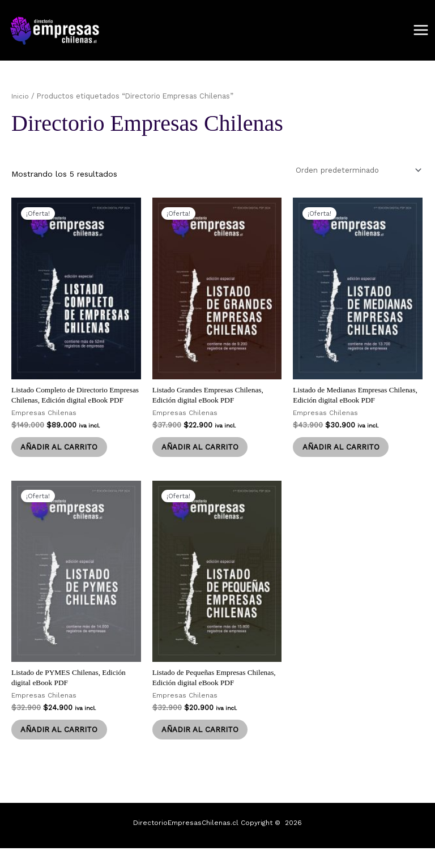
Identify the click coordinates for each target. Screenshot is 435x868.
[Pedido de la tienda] (353, 172)
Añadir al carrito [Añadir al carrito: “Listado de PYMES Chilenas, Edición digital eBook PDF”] (62, 749)
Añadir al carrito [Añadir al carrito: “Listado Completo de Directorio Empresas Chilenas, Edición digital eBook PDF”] (62, 462)
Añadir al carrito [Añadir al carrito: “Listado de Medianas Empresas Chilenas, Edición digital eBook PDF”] (343, 452)
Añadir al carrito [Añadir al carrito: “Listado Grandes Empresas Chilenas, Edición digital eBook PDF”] (203, 452)
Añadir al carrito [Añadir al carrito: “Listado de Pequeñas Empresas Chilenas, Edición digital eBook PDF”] (203, 749)
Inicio (20, 97)
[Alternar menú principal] (421, 31)
